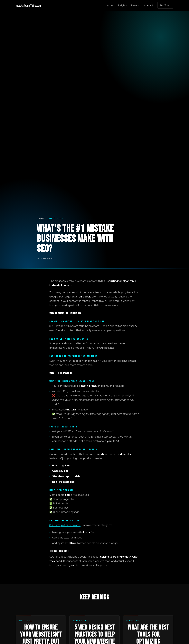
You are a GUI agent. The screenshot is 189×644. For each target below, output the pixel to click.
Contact (149, 5)
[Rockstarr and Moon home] (28, 5)
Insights (123, 5)
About (110, 5)
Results (135, 5)
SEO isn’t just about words (65, 525)
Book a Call (165, 5)
